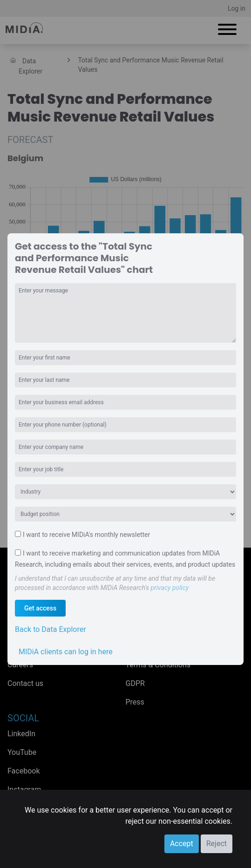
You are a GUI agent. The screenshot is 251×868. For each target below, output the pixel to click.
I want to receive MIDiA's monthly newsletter (86, 535)
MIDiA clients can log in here (66, 652)
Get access (40, 608)
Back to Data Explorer (51, 629)
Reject (217, 844)
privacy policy (170, 588)
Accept (182, 844)
